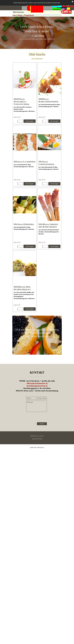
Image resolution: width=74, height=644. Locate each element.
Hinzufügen (30, 121)
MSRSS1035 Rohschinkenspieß (48, 100)
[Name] (31, 398)
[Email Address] (42, 398)
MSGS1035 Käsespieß (24, 224)
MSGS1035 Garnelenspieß (46, 163)
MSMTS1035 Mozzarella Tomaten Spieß (21, 102)
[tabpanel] (37, 11)
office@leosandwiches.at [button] (37, 383)
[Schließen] (72, 2)
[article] (25, 93)
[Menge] (20, 121)
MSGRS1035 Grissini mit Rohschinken (48, 226)
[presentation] (42, 417)
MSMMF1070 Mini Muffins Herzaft (22, 288)
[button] (37, 386)
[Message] (37, 406)
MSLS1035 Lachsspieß (25, 162)
